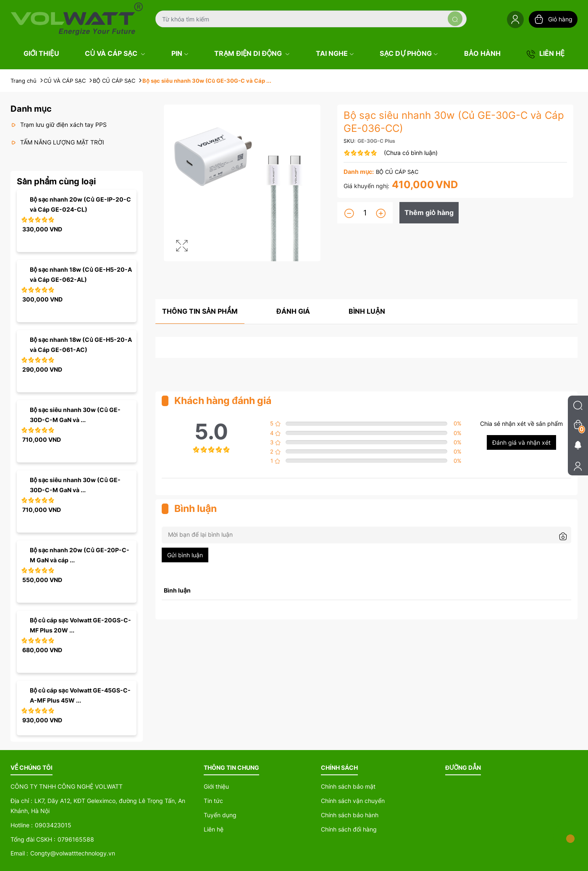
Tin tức (213, 801)
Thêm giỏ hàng (429, 213)
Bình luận (367, 311)
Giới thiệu (216, 786)
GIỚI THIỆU (41, 53)
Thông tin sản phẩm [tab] (200, 311)
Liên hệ (214, 829)
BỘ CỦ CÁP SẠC (397, 172)
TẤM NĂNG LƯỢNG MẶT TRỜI (57, 142)
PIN (180, 53)
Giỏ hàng (553, 19)
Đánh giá (293, 311)
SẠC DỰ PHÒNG (409, 53)
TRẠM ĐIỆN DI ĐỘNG (252, 53)
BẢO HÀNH (482, 53)
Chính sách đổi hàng (349, 829)
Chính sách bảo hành (350, 815)
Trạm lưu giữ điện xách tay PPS (59, 125)
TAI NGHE (335, 53)
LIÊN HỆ (546, 54)
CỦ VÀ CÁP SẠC (115, 53)
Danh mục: (359, 172)
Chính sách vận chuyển (353, 801)
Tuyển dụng (220, 815)
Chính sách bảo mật (348, 786)
